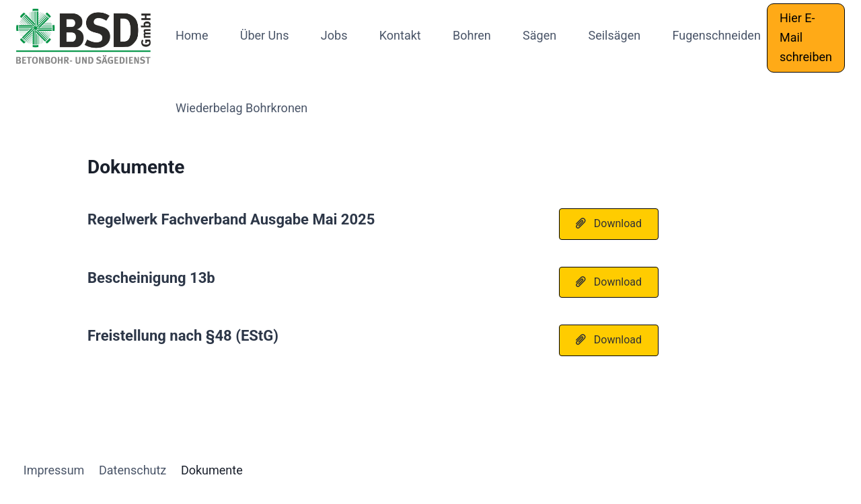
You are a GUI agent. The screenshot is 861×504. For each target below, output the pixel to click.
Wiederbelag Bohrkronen (241, 108)
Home (192, 35)
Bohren (472, 35)
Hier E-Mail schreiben (806, 37)
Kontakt (400, 35)
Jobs (334, 35)
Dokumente (212, 470)
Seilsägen (614, 35)
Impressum (54, 470)
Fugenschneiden (716, 35)
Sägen (539, 35)
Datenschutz (133, 470)
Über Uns (265, 35)
